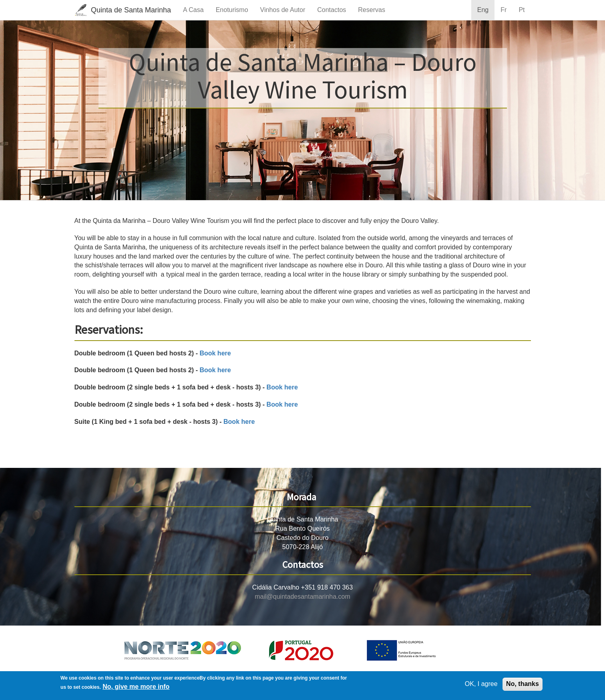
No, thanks (523, 684)
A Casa (193, 10)
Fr (503, 10)
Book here (215, 353)
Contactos (332, 10)
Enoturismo (232, 10)
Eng (483, 10)
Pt (522, 10)
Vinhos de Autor (283, 10)
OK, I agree (481, 684)
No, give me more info (136, 687)
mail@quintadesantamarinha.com (302, 597)
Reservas (372, 10)
